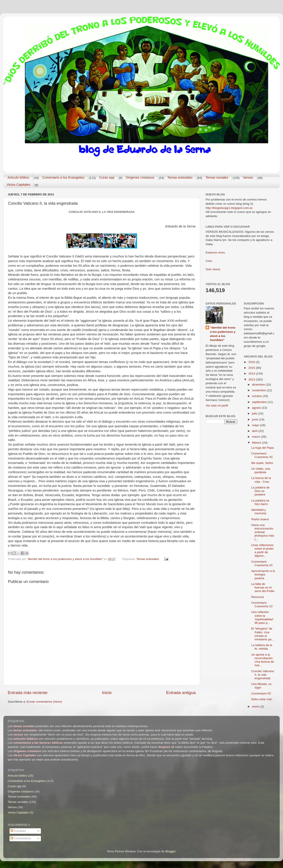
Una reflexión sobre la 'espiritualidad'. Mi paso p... (263, 617)
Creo (209, 261)
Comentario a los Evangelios (63, 177)
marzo (257, 437)
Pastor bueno (260, 519)
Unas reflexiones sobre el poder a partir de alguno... (262, 550)
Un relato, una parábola (261, 470)
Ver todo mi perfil (217, 406)
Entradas (18, 831)
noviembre (259, 390)
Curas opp (107, 177)
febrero (257, 443)
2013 (252, 379)
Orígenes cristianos (140, 177)
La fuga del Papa (262, 448)
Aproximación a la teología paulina (263, 574)
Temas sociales (217, 177)
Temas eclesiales (180, 177)
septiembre (260, 402)
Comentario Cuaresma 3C (262, 455)
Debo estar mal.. (262, 699)
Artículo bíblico (18, 177)
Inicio (107, 693)
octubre (257, 396)
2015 (252, 368)
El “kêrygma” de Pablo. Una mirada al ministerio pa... (263, 634)
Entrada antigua (181, 693)
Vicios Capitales (18, 184)
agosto (257, 408)
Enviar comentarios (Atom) (44, 702)
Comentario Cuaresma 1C (262, 604)
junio (256, 419)
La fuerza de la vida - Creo (261, 480)
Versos (248, 177)
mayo (256, 425)
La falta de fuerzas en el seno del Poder (263, 587)
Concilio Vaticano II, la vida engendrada (263, 675)
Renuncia (257, 597)
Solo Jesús (213, 269)
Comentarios (21, 838)
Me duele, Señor (262, 463)
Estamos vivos (215, 252)
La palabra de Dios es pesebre (260, 491)
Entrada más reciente (28, 693)
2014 (252, 373)
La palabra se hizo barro (260, 502)
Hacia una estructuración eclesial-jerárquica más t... (263, 532)
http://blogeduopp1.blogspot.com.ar (229, 208)
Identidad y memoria (259, 512)
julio (255, 413)
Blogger (170, 851)
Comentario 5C (261, 693)
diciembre (259, 385)
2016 (252, 362)
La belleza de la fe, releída (262, 647)
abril (255, 431)
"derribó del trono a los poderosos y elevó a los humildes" (223, 334)
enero (256, 706)
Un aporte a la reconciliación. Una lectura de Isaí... (263, 660)
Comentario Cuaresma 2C (262, 563)
